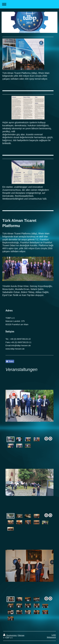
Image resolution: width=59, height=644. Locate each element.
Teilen (10, 361)
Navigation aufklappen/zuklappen (29, 4)
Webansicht (51, 637)
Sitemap (21, 635)
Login (54, 635)
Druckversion (10, 635)
